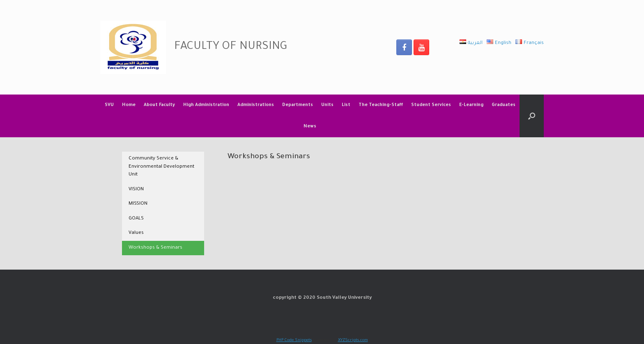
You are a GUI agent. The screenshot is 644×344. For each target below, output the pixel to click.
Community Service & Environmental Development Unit (161, 167)
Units (327, 105)
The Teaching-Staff (381, 105)
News (310, 127)
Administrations (256, 105)
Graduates (504, 105)
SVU (109, 105)
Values (136, 233)
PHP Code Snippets (294, 341)
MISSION (138, 204)
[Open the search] (532, 116)
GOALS (136, 219)
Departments (298, 105)
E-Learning (471, 105)
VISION (136, 190)
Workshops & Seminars (155, 248)
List (346, 105)
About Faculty (159, 105)
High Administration (206, 105)
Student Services (431, 105)
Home (129, 105)
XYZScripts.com (353, 341)
